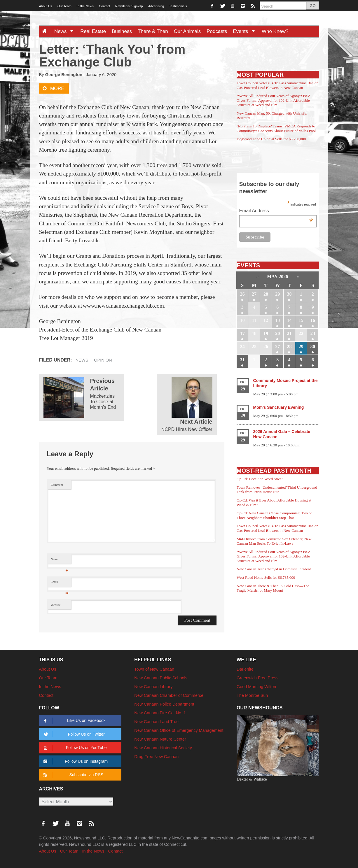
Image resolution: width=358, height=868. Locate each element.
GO (312, 6)
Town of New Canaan (154, 669)
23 (313, 333)
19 (266, 333)
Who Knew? (275, 31)
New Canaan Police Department (164, 704)
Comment (57, 485)
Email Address (276, 211)
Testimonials (178, 6)
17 (242, 333)
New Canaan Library (153, 687)
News (66, 31)
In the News (85, 6)
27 (254, 294)
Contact (104, 6)
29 (277, 294)
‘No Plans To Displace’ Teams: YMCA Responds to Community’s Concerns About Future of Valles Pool (276, 128)
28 (266, 294)
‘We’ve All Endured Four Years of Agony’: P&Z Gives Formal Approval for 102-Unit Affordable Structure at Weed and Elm (273, 100)
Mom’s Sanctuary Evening (279, 407)
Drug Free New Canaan (156, 757)
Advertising (156, 6)
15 (301, 320)
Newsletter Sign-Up (129, 6)
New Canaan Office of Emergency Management (179, 730)
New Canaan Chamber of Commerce (169, 695)
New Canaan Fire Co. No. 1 (160, 713)
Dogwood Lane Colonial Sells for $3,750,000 (271, 139)
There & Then (153, 31)
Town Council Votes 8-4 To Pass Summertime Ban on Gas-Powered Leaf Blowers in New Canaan (277, 85)
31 (242, 360)
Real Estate (93, 31)
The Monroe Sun (252, 695)
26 (242, 294)
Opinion (103, 360)
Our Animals (187, 31)
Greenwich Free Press (257, 678)
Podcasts (217, 31)
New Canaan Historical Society (163, 748)
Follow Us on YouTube (74, 748)
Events (246, 31)
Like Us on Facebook (74, 721)
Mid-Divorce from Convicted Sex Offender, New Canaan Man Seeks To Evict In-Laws (274, 541)
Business (122, 31)
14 (289, 320)
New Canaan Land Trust (157, 722)
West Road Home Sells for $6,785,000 (266, 577)
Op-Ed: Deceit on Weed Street (260, 479)
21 (289, 333)
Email (60, 583)
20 (277, 333)
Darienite (245, 669)
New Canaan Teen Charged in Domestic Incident (274, 569)
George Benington (64, 75)
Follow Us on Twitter (73, 734)
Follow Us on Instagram (75, 761)
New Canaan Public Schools (161, 678)
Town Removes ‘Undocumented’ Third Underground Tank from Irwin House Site (277, 490)
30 (289, 294)
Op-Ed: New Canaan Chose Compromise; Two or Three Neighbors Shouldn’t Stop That (274, 515)
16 (313, 320)
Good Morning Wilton (256, 687)
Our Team (64, 6)
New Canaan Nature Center (160, 739)
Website (56, 605)
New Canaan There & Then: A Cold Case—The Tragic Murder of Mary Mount (273, 588)
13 (277, 320)
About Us (46, 6)
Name (60, 561)
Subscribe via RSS (73, 775)
